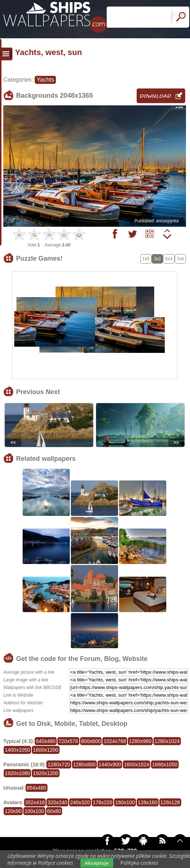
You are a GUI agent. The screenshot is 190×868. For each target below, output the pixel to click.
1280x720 (59, 764)
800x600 (91, 741)
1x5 (146, 259)
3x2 (157, 259)
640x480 (46, 741)
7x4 (180, 259)
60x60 (54, 811)
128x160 (148, 802)
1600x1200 (45, 750)
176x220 (103, 802)
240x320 (80, 802)
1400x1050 (17, 750)
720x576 (68, 741)
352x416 (35, 802)
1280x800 (84, 764)
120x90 (13, 811)
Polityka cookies (140, 863)
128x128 (170, 802)
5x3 (169, 259)
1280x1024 (167, 741)
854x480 (37, 788)
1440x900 (110, 764)
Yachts (45, 80)
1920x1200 (45, 773)
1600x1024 (136, 764)
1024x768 (115, 741)
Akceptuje (97, 863)
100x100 (34, 811)
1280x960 (140, 741)
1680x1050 (165, 764)
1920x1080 (17, 773)
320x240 (57, 802)
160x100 (125, 802)
